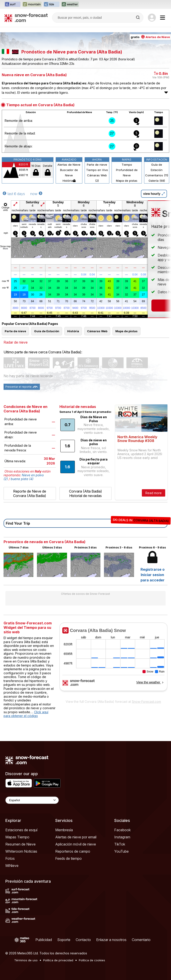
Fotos (10, 858)
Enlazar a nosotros (111, 940)
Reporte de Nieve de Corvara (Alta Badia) (30, 493)
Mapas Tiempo (17, 837)
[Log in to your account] (152, 18)
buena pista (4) (22, 479)
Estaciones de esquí (21, 830)
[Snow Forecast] (26, 18)
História (69, 181)
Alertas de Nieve (69, 165)
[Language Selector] (32, 800)
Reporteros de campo (73, 851)
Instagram (122, 837)
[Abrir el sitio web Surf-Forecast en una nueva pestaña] (12, 4)
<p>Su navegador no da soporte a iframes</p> (113, 660)
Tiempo (127, 165)
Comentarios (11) (157, 175)
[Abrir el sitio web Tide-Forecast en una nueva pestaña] (51, 4)
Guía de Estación (157, 167)
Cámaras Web (97, 331)
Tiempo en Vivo (97, 170)
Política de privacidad (58, 960)
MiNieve (12, 866)
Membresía (64, 830)
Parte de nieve (97, 165)
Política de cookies (92, 960)
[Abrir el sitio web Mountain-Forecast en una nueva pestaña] (32, 4)
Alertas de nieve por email (76, 837)
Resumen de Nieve (20, 844)
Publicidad (44, 940)
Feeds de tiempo (68, 858)
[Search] (138, 18)
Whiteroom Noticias (21, 851)
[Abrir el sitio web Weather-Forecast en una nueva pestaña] (70, 4)
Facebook (122, 830)
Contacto (83, 940)
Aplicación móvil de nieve (76, 844)
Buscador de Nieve (69, 173)
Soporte (64, 940)
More (5, 249)
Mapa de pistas (127, 181)
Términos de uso (26, 960)
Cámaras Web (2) (97, 178)
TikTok (120, 844)
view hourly (154, 194)
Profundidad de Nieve (127, 173)
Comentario (141, 940)
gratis (150, 37)
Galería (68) (157, 181)
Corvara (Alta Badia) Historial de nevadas (85, 493)
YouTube (121, 851)
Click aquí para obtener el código (26, 714)
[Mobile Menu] (163, 18)
